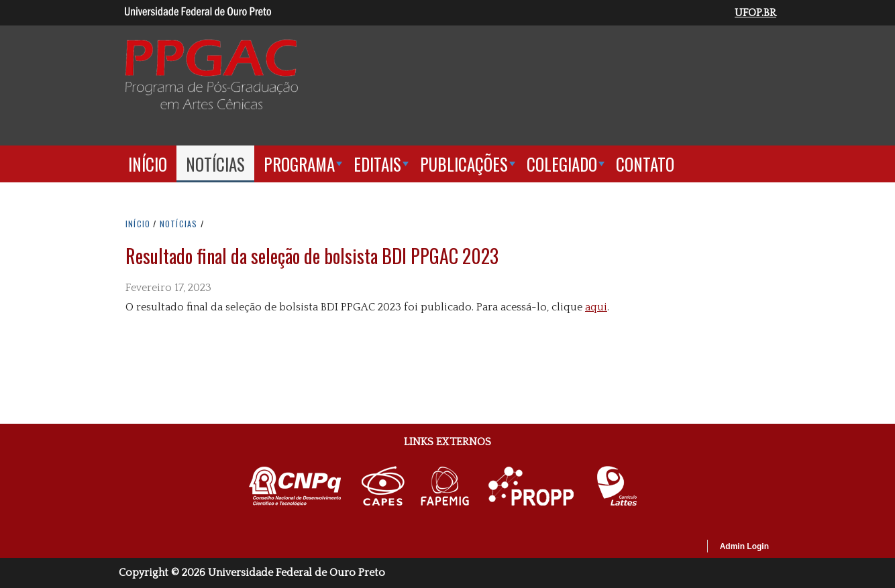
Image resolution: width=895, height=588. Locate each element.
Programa (299, 164)
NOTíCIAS (180, 224)
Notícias (215, 164)
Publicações (464, 164)
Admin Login (744, 546)
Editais (377, 164)
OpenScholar (673, 548)
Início (148, 164)
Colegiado (562, 164)
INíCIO (138, 224)
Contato (645, 164)
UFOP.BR (755, 13)
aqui (596, 307)
